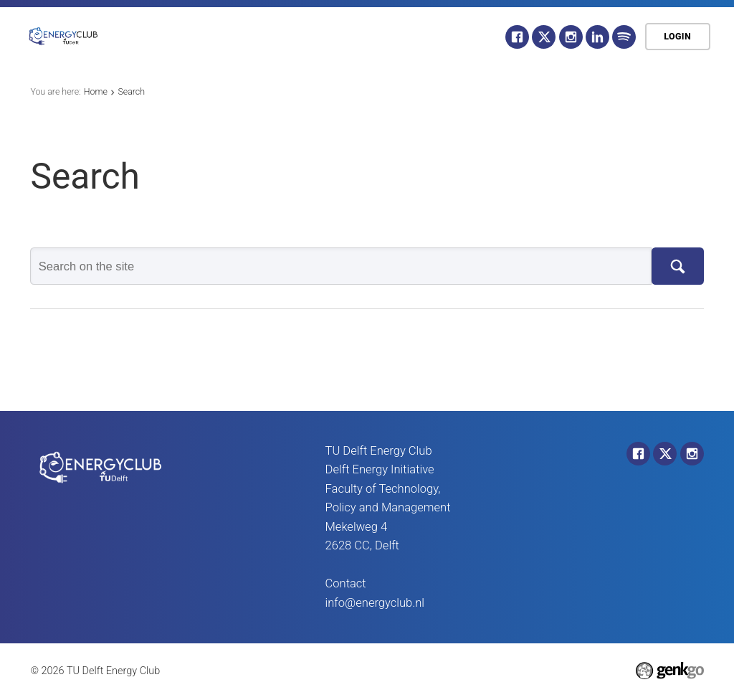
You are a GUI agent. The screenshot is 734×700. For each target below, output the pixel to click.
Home (161, 36)
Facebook (517, 37)
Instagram (571, 37)
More (461, 37)
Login (677, 36)
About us (226, 36)
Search (131, 91)
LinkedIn (597, 37)
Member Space (375, 36)
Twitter (544, 37)
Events (292, 36)
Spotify (624, 37)
